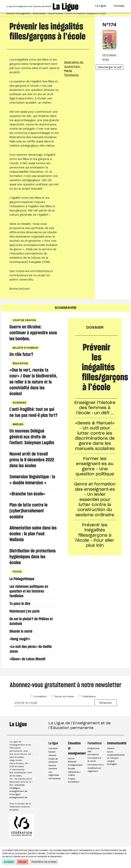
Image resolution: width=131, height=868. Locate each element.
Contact (119, 6)
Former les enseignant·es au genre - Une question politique (95, 467)
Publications (89, 706)
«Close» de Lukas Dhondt (28, 669)
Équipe (52, 761)
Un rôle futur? (21, 355)
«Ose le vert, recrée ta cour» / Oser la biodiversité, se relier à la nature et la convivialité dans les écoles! (33, 383)
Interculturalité (114, 753)
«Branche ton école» (27, 502)
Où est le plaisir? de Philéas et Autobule (31, 631)
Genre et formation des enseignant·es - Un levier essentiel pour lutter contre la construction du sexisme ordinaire (95, 501)
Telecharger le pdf (109, 67)
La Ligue (101, 6)
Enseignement (75, 775)
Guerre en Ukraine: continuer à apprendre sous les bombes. (33, 333)
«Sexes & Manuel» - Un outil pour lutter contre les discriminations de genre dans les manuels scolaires (95, 436)
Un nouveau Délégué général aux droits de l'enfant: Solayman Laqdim (32, 444)
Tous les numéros (56, 14)
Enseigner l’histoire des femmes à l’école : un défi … (95, 408)
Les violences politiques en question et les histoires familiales (29, 601)
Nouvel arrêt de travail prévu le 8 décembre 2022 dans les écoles (32, 468)
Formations (40, 706)
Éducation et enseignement (75, 758)
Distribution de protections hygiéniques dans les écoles (33, 566)
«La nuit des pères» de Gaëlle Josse (31, 658)
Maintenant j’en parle (25, 621)
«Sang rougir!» (20, 648)
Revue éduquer (39, 14)
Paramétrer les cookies (44, 862)
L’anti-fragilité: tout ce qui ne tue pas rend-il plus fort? (32, 416)
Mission (111, 758)
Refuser (23, 862)
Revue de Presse (64, 706)
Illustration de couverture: (75, 69)
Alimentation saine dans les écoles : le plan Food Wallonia (33, 543)
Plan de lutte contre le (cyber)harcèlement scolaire (28, 519)
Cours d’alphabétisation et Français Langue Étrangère (116, 768)
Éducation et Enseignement (19, 14)
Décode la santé (21, 641)
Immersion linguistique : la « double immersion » (32, 488)
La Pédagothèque (22, 588)
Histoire (52, 765)
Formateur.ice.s (96, 774)
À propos (53, 758)
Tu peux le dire (20, 613)
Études (72, 778)
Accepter (9, 862)
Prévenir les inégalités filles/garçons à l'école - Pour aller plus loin (95, 538)
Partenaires (55, 788)
